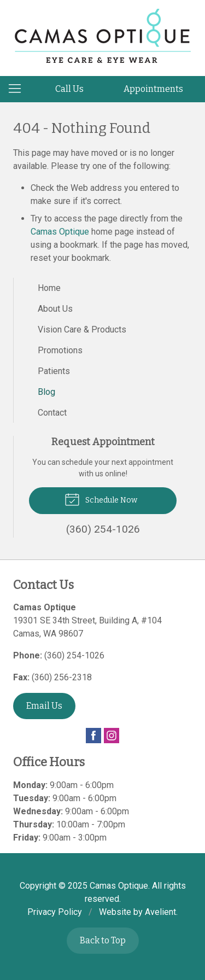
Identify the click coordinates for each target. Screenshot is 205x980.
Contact (52, 413)
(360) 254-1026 (74, 655)
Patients (54, 371)
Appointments (153, 89)
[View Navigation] (19, 89)
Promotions (60, 350)
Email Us (44, 706)
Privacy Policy (55, 912)
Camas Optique (60, 232)
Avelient (160, 912)
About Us (55, 309)
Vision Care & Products (82, 329)
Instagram (112, 736)
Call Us (69, 89)
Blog (46, 392)
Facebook (93, 736)
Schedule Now (101, 499)
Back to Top (103, 940)
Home (49, 288)
